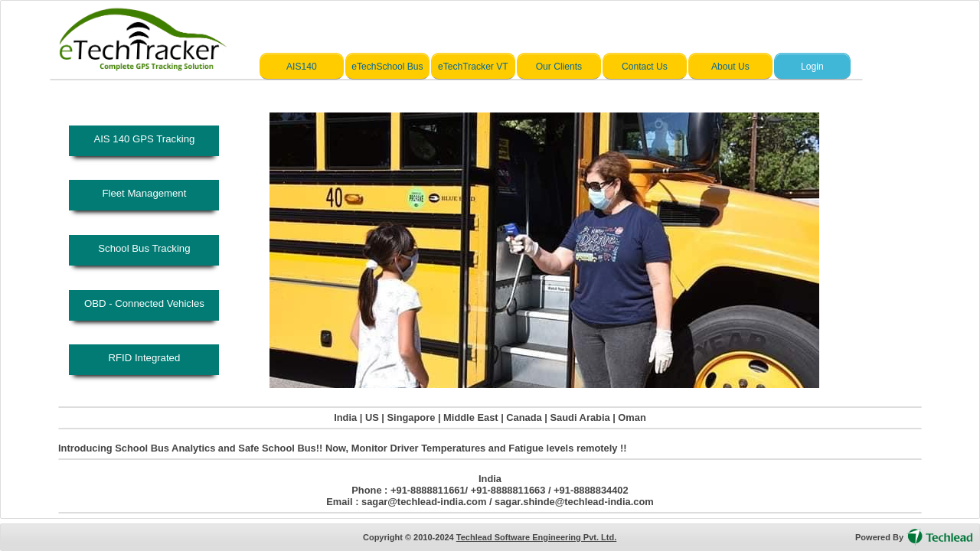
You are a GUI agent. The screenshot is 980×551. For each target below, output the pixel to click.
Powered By (879, 537)
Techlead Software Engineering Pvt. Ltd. (536, 537)
